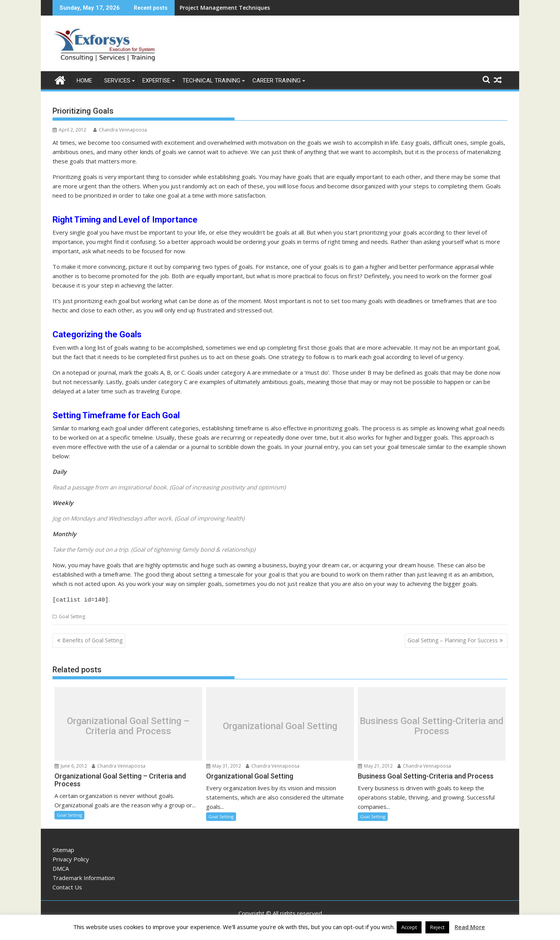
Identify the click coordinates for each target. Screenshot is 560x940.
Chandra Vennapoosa (120, 129)
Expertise (156, 80)
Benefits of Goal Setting (92, 639)
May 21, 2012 (375, 764)
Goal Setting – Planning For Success (453, 639)
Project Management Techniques (225, 8)
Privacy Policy (71, 858)
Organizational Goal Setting (280, 724)
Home (84, 80)
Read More (470, 927)
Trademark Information (84, 876)
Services (117, 80)
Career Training (276, 80)
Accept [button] (409, 927)
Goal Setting (72, 615)
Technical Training (211, 80)
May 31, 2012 (224, 764)
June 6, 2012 (71, 764)
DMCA (61, 867)
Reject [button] (437, 927)
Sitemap (63, 848)
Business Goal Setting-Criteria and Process (432, 724)
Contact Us (67, 886)
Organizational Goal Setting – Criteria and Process (128, 724)
